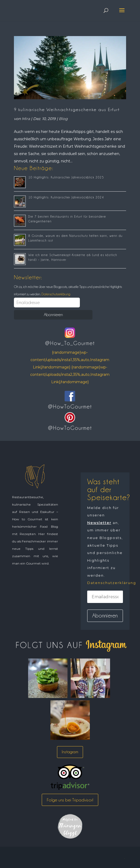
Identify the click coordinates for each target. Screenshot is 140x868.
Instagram (70, 752)
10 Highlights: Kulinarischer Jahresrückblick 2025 (66, 177)
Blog (63, 119)
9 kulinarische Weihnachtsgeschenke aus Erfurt (67, 109)
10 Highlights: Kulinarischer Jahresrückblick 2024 (66, 197)
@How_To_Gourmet (70, 343)
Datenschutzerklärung (55, 294)
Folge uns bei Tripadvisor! (70, 800)
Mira (26, 119)
